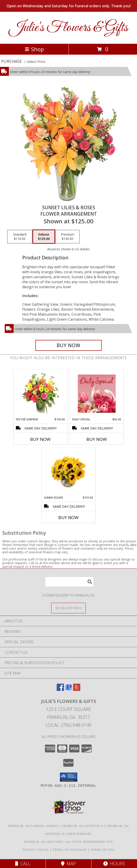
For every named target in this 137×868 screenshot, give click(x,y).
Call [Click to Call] (23, 864)
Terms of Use (103, 850)
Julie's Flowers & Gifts (69, 28)
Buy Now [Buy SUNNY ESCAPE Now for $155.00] (68, 517)
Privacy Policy (36, 850)
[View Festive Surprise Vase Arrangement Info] (40, 393)
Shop (34, 49)
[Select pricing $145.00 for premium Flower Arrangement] (67, 237)
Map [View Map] (68, 864)
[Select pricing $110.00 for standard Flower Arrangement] (20, 237)
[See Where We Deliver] (68, 608)
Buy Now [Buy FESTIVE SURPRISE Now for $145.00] (40, 439)
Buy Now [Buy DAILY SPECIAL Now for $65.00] (97, 439)
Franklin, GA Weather (43, 842)
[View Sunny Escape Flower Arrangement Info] (69, 472)
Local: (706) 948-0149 (68, 725)
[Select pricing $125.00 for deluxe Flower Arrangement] (44, 237)
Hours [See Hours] (114, 864)
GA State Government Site (89, 842)
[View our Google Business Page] (68, 689)
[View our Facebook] (60, 689)
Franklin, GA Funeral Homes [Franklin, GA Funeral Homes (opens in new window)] (33, 826)
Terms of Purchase (70, 850)
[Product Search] (69, 582)
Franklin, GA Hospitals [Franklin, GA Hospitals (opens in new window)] (83, 826)
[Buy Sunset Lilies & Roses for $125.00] (68, 345)
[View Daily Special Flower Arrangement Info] (97, 394)
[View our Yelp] (77, 689)
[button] (69, 777)
